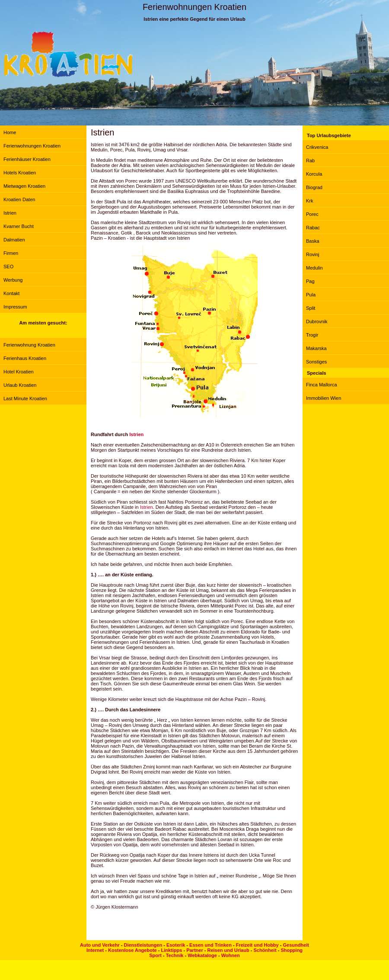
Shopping (292, 950)
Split (311, 308)
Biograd (314, 187)
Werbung (13, 280)
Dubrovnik (317, 321)
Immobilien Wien (324, 398)
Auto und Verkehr (100, 945)
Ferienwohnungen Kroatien (32, 146)
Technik (175, 955)
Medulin (314, 268)
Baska (313, 241)
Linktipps (171, 950)
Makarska (316, 348)
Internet (95, 950)
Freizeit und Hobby (257, 945)
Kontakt (11, 293)
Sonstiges (316, 362)
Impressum (15, 307)
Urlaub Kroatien (20, 385)
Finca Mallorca (322, 385)
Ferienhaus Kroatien (25, 358)
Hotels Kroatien (20, 173)
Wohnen (231, 955)
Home (10, 132)
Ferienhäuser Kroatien (27, 159)
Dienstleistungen (143, 945)
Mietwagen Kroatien (24, 186)
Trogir (312, 335)
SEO (8, 267)
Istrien (10, 213)
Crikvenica (317, 147)
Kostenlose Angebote (132, 950)
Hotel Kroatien (19, 372)
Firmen (11, 253)
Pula (311, 295)
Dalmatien (14, 240)
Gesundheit (296, 945)
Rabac (313, 228)
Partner (195, 950)
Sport (155, 955)
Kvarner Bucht (19, 226)
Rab (310, 161)
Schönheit (265, 950)
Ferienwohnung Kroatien (29, 345)
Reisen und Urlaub (228, 950)
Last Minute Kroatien (25, 398)
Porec (312, 214)
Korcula (314, 174)
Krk (310, 201)
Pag (310, 281)
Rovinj (313, 254)
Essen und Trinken (210, 945)
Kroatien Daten (19, 199)
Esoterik (176, 945)
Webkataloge (202, 955)
